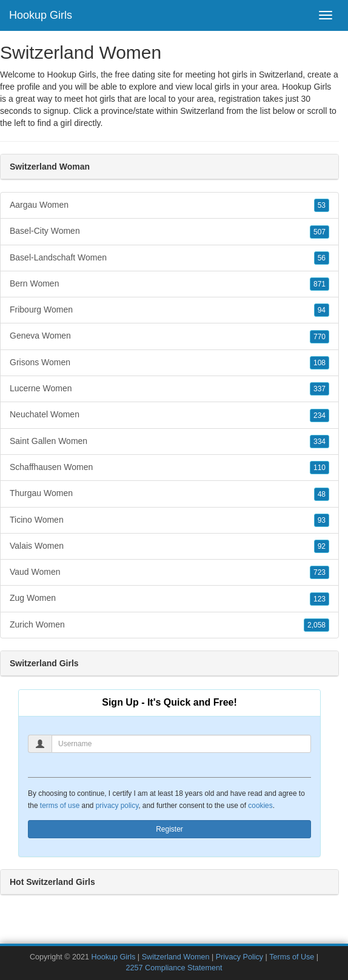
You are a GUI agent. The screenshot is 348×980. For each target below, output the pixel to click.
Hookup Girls (41, 15)
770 (320, 337)
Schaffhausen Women (169, 468)
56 (322, 258)
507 (320, 232)
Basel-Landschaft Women (169, 258)
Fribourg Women (169, 310)
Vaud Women (169, 572)
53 (322, 205)
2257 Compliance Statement (174, 968)
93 (322, 520)
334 (320, 442)
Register (169, 829)
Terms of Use (292, 957)
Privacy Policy (239, 957)
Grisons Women (169, 363)
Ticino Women (169, 520)
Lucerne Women (169, 389)
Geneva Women (169, 336)
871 (320, 284)
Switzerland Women (176, 957)
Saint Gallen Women (169, 442)
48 (322, 494)
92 (322, 546)
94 (322, 310)
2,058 (316, 625)
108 (320, 363)
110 (320, 468)
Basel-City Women (169, 231)
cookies (260, 806)
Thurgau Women (169, 494)
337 (320, 389)
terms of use (60, 806)
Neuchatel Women (169, 415)
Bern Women (169, 284)
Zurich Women (169, 625)
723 (320, 572)
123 (320, 599)
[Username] (181, 744)
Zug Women (169, 598)
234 (320, 416)
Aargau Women (169, 205)
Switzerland (202, 111)
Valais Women (169, 546)
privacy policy (117, 806)
